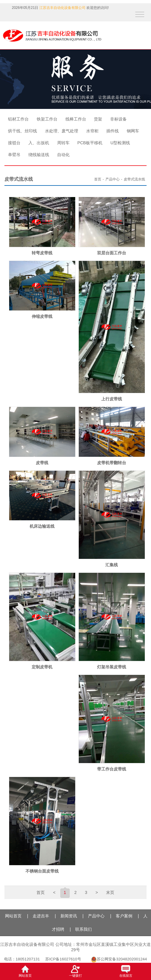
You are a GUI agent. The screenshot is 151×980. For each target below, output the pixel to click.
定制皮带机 (42, 667)
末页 (110, 892)
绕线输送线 (39, 155)
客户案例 (124, 916)
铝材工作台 (18, 119)
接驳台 (14, 143)
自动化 (63, 155)
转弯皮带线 (42, 253)
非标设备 (118, 119)
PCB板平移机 (90, 143)
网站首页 (13, 916)
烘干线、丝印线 (23, 131)
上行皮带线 (112, 399)
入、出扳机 (39, 143)
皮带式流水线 (134, 179)
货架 (98, 119)
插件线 (113, 131)
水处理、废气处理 (62, 131)
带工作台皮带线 (112, 769)
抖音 (7, 17)
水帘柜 (92, 131)
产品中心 (113, 179)
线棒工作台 (76, 119)
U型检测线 (120, 143)
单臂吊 (14, 155)
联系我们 (83, 929)
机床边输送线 (42, 526)
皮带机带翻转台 (112, 463)
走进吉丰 (41, 916)
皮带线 (42, 463)
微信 (18, 17)
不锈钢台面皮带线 (42, 871)
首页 (98, 179)
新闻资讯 (69, 916)
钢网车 (133, 131)
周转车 (63, 143)
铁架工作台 (47, 119)
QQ (29, 17)
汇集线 (112, 565)
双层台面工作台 (112, 253)
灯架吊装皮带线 (112, 667)
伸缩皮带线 (42, 316)
